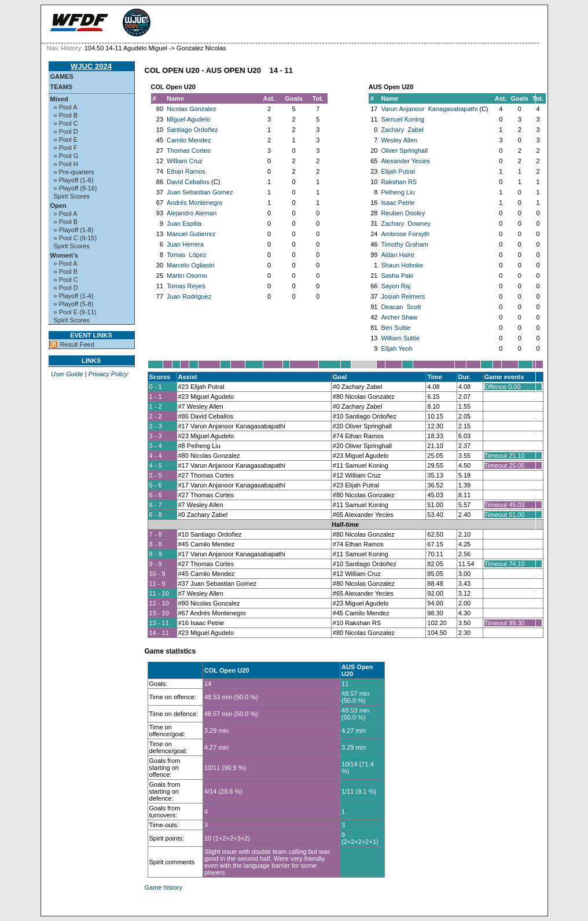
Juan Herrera (185, 244)
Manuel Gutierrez (191, 234)
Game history (163, 887)
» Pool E (66, 140)
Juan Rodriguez (189, 296)
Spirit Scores (72, 196)
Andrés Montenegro (195, 203)
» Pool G (66, 156)
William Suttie (400, 338)
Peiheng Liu (398, 192)
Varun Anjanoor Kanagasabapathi (429, 109)
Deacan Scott (401, 307)
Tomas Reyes (186, 286)
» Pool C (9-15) (76, 238)
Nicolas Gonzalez (192, 109)
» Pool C (66, 123)
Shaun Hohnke (402, 265)
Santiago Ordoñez (192, 130)
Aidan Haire (397, 255)
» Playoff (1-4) (74, 296)
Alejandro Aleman (192, 213)
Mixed (59, 99)
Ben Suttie (396, 328)
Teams (62, 87)
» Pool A (66, 107)
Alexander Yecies (405, 161)
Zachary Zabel (402, 130)
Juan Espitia (184, 223)
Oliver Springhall (404, 151)
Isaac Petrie (398, 203)
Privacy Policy (108, 374)
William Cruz (185, 161)
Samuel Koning (403, 119)
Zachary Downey (406, 223)
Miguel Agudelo (188, 119)
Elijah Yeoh (396, 348)
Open (58, 206)
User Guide (67, 374)
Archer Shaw (399, 317)
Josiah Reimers (403, 296)
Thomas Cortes (188, 151)
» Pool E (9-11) (75, 312)
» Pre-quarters (74, 172)
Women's (64, 255)
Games (62, 76)
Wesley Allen (399, 140)
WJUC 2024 (91, 66)
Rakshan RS (399, 182)
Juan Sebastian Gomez (200, 192)
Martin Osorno (187, 276)
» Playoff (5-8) (74, 304)
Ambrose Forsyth (405, 234)
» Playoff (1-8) (74, 180)
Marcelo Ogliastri (191, 265)
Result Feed (77, 344)
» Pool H (66, 164)
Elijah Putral (398, 171)
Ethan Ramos (186, 171)
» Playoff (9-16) (76, 188)
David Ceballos (188, 182)
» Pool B (66, 115)
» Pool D (66, 131)
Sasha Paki (397, 276)
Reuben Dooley (403, 213)
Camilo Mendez (189, 140)
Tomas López (186, 255)
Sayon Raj (396, 286)
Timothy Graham (405, 244)
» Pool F (66, 148)
